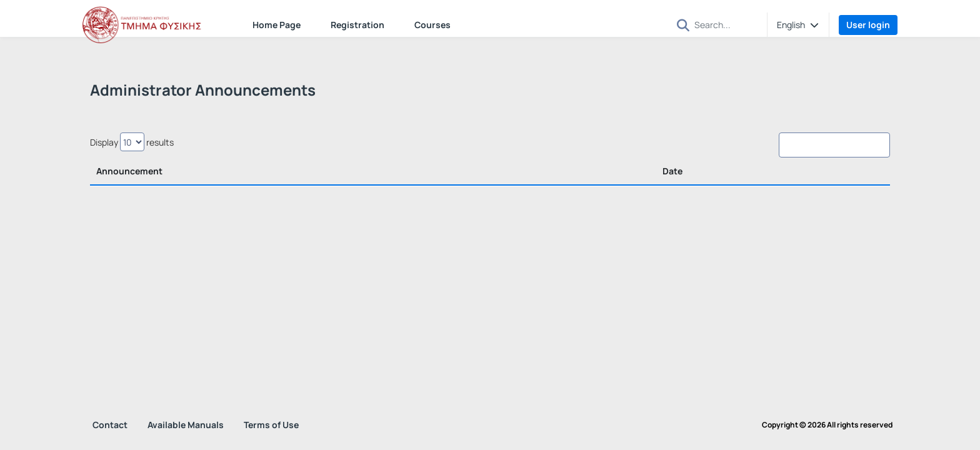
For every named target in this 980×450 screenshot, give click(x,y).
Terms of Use (271, 425)
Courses (432, 25)
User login (868, 25)
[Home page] (145, 25)
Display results (132, 142)
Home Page (277, 25)
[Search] (726, 24)
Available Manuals (186, 425)
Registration (357, 25)
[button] (683, 25)
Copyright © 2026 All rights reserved (827, 425)
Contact (110, 425)
